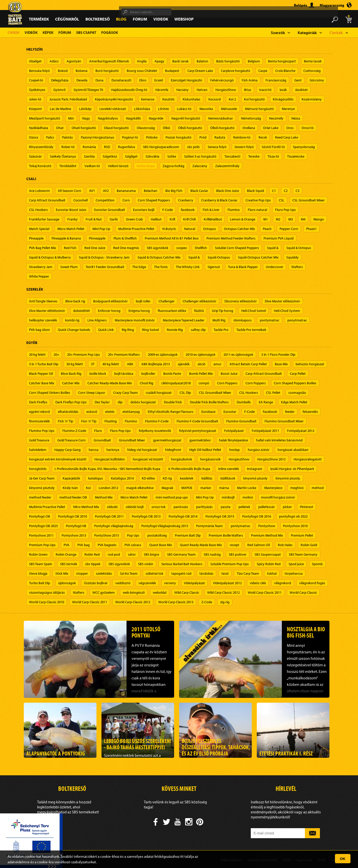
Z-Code (207, 602)
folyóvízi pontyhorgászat (198, 431)
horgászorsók (210, 459)
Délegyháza (60, 80)
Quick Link (106, 330)
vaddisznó (123, 583)
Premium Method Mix (267, 535)
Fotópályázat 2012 (301, 431)
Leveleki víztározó (113, 109)
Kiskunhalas (192, 99)
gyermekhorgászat (167, 440)
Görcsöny (317, 80)
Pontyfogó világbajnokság (114, 526)
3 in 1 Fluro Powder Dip (278, 354)
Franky (73, 219)
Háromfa (162, 90)
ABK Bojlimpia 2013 (156, 364)
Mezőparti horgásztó (45, 118)
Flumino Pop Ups (42, 431)
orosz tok (159, 507)
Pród (203, 137)
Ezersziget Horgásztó (187, 80)
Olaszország (146, 128)
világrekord (283, 583)
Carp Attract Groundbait (47, 200)
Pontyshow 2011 (41, 535)
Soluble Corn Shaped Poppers (237, 248)
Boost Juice (229, 374)
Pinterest (307, 507)
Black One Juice (228, 191)
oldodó (112, 507)
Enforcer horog (109, 311)
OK (343, 859)
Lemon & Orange (243, 219)
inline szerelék (229, 469)
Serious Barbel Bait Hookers (182, 564)
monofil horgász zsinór (278, 497)
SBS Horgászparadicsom (161, 147)
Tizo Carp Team (248, 573)
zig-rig (225, 602)
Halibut (156, 219)
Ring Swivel (150, 330)
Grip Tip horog (223, 311)
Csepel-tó (36, 80)
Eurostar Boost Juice (71, 210)
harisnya (113, 450)
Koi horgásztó (254, 99)
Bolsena (82, 71)
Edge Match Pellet (294, 402)
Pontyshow (267, 526)
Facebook (270, 412)
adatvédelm (17, 862)
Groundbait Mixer (132, 440)
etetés (110, 412)
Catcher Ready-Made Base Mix (110, 383)
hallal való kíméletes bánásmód (279, 440)
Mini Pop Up (101, 229)
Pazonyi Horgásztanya (97, 137)
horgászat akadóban (293, 450)
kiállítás (207, 478)
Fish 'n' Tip (66, 421)
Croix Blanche (285, 71)
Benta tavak (313, 61)
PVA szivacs (133, 545)
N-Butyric (169, 229)
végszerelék (147, 583)
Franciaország (276, 80)
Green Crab (134, 219)
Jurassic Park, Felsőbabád (68, 99)
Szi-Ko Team (129, 573)
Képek (48, 32)
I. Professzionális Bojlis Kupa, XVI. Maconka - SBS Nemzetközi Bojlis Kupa (107, 469)
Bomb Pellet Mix (201, 374)
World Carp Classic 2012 (133, 602)
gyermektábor (200, 440)
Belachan (151, 191)
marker (206, 488)
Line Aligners (97, 320)
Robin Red (92, 554)
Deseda (82, 80)
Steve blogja (38, 573)
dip (120, 402)
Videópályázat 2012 (227, 583)
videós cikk (258, 583)
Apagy (159, 61)
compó (204, 383)
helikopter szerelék (43, 320)
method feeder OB (73, 497)
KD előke (148, 478)
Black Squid (256, 191)
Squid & (273, 248)
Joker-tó (35, 99)
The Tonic (161, 267)
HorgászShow (226, 90)
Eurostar (230, 412)
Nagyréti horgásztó (186, 118)
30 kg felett (75, 364)
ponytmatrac (297, 320)
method (318, 488)
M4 (303, 219)
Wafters (297, 267)
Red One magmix (126, 248)
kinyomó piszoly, (288, 478)
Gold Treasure (39, 440)
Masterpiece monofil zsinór (135, 320)
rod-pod (114, 554)
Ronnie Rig (175, 330)
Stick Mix (62, 573)
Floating (111, 421)
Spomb (317, 564)
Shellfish (201, 248)
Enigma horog (139, 311)
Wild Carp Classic (187, 592)
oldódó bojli (135, 507)
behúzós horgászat (310, 364)
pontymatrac (270, 320)
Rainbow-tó (242, 137)
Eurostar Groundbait (110, 210)
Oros (290, 128)
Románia (89, 147)
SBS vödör (146, 564)
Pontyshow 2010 (295, 526)
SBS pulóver (238, 554)
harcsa (94, 450)
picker (287, 507)
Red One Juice (95, 248)
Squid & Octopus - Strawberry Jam (104, 257)
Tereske (254, 156)
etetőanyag (131, 412)
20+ (56, 354)
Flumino (234, 210)
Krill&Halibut (213, 219)
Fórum (140, 19)
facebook (188, 210)
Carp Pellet (298, 374)
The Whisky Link (188, 267)
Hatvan (202, 90)
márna (224, 488)
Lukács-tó (184, 109)
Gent (298, 80)
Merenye (288, 109)
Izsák (283, 90)
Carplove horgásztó (236, 71)
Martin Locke (247, 488)
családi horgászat (159, 393)
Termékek (39, 19)
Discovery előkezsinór (241, 301)
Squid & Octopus (299, 248)
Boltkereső (98, 19)
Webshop (184, 19)
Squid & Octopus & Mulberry (50, 257)
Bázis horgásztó (228, 61)
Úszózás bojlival (96, 583)
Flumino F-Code (157, 421)
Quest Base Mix (161, 545)
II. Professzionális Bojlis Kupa (189, 469)
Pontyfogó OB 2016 (257, 516)
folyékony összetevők (155, 431)
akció (202, 364)
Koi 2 (232, 99)
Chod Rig (147, 383)
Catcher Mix (71, 383)
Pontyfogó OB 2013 (146, 516)
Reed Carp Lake (287, 137)
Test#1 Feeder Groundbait (105, 267)
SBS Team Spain (41, 564)
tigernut (214, 267)
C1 (274, 191)
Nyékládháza (39, 128)
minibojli (228, 497)
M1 (266, 219)
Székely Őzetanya (63, 156)
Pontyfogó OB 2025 (43, 526)
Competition (105, 200)
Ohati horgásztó (84, 128)
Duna (99, 80)
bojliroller (148, 374)
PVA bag (84, 545)
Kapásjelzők (71, 478)
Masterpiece (273, 488)
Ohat (60, 128)
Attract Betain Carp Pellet (248, 364)
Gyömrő (59, 90)
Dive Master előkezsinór (282, 301)
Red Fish (70, 248)
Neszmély (276, 118)
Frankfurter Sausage (44, 219)
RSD (107, 147)
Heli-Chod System (287, 311)
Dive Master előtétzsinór (47, 311)
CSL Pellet (273, 393)
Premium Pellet (302, 535)
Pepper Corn (289, 229)
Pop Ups (133, 535)
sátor (132, 554)
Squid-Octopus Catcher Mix (258, 257)
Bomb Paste (172, 374)
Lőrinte (163, 109)
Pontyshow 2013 (74, 535)
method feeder (40, 497)
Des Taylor (102, 402)
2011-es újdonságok (238, 354)
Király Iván (70, 488)
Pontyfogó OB (40, 516)
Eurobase (208, 412)
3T (93, 364)
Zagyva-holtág (173, 166)
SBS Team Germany (303, 554)
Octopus (210, 229)
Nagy (86, 118)
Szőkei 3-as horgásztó (200, 156)
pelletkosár (267, 507)
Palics (50, 137)
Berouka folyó (39, 71)
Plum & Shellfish (125, 238)
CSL (282, 200)
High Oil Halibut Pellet (205, 450)
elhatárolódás (68, 412)
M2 (278, 219)
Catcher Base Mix (42, 383)
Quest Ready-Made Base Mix (201, 545)
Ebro (143, 80)
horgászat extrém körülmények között (58, 459)
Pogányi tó (130, 137)
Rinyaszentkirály (41, 147)
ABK (130, 364)
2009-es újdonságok (163, 354)
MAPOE (187, 488)
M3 (291, 219)
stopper (82, 573)
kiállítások (228, 478)
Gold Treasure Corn (72, 440)
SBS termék (69, 564)
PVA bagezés (107, 545)
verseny (170, 583)
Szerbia (89, 156)
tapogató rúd (181, 573)
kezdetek (187, 478)
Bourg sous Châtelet (142, 71)
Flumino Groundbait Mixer (284, 421)
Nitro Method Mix (86, 507)
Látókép (85, 109)
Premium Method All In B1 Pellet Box (172, 238)
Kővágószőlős (283, 99)
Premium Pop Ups (42, 545)
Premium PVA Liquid (279, 238)
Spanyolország (304, 147)
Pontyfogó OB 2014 (183, 516)
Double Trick (173, 402)
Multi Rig (219, 320)
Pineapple (36, 238)
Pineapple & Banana (66, 238)
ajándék (184, 364)
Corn (126, 200)
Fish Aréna (250, 80)
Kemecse (148, 99)
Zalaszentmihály (227, 166)
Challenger (167, 301)
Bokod (63, 71)
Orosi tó (308, 128)
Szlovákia (152, 156)
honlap (234, 450)
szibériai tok (154, 573)
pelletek (244, 507)
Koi (88, 488)
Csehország (312, 71)
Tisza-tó (273, 156)
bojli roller (143, 301)
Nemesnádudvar (221, 118)
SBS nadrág (212, 554)
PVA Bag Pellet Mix (42, 248)
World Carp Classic (303, 592)
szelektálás (104, 573)
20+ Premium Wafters (124, 354)
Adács (54, 61)
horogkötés (38, 469)
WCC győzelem (104, 592)
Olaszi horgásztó (116, 128)
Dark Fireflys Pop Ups (71, 402)
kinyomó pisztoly (42, 488)
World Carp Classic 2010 (47, 602)
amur (217, 364)
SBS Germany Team (181, 554)
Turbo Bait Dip (40, 583)
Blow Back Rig (71, 374)
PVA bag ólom (39, 330)
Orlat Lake (271, 128)
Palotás (68, 137)
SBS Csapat (86, 32)
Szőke (172, 156)
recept (234, 545)
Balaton (202, 61)
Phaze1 (311, 229)
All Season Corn (70, 191)
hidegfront (173, 450)
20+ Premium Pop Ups (84, 354)
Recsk (263, 137)
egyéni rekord (39, 412)
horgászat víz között (148, 459)
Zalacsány (200, 166)
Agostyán (74, 61)
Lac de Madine (61, 109)
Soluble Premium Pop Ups (230, 564)
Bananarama (126, 191)
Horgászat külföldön (110, 459)
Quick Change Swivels (74, 330)
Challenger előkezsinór (200, 301)
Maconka (206, 109)
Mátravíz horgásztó (259, 109)
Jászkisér (301, 90)
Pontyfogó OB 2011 (109, 516)
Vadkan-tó (92, 166)
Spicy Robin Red (269, 564)
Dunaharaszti (121, 80)
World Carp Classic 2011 (90, 602)
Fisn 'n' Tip (89, 421)
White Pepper (39, 276)
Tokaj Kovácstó (40, 166)
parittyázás (204, 507)
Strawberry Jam (41, 267)
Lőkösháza (142, 109)
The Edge (139, 267)
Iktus (248, 90)
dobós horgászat (143, 402)
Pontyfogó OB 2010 (73, 516)
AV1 (92, 191)
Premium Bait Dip (188, 535)
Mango (319, 219)
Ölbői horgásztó (190, 128)
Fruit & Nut (94, 219)
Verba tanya (146, 166)
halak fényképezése (233, 440)
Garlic (114, 219)
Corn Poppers (227, 383)
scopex (182, 248)
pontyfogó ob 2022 (293, 516)
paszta (226, 507)
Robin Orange (66, 554)
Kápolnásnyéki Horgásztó (114, 99)
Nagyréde (156, 118)
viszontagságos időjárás (47, 592)
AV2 (106, 191)
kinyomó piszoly (255, 478)
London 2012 (108, 488)
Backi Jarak (181, 61)
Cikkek (14, 32)
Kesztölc (168, 99)
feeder (290, 412)
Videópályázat (194, 583)
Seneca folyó (217, 147)
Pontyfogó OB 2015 (220, 516)
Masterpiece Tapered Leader (184, 320)
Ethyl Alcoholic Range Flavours (171, 412)
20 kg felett (37, 354)
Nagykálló (133, 118)
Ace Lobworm (39, 191)
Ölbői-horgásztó (222, 128)
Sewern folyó (244, 147)
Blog (121, 19)
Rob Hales (285, 545)
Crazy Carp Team (126, 393)
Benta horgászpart (282, 61)
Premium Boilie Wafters (226, 535)
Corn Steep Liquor (92, 393)
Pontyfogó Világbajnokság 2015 (165, 526)
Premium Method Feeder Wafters (231, 238)
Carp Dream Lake (200, 71)
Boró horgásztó (107, 71)
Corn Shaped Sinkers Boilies (50, 393)
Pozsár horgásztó (178, 137)
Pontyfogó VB (76, 526)
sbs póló (193, 147)
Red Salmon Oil (259, 545)
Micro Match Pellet (71, 229)
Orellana (249, 128)
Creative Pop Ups (258, 200)
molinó (248, 497)
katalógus (96, 478)
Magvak (167, 488)
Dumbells (244, 402)
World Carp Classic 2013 (176, 602)
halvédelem (38, 450)
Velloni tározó (118, 166)
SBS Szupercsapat (268, 554)
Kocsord (215, 99)
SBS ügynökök (158, 248)
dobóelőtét (82, 311)
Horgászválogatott (308, 459)
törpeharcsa (294, 573)
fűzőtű (199, 311)
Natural (190, 229)
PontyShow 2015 (107, 535)
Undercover (275, 267)
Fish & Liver (211, 210)
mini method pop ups (172, 497)
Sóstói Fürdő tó (273, 147)
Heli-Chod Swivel (254, 311)
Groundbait (102, 440)
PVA (67, 545)
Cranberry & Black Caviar (219, 200)
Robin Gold (309, 545)
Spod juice (296, 564)
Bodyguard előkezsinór (110, 301)
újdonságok (67, 583)
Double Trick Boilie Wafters (209, 402)
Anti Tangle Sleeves (43, 301)
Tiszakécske (296, 156)
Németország (251, 118)
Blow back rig (75, 301)
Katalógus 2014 (122, 478)
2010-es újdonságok (201, 354)
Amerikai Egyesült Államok (109, 61)
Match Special (39, 229)
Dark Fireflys (38, 402)
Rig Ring (128, 330)
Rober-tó (68, 147)
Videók (161, 19)
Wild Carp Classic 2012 (223, 592)
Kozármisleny (312, 99)
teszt (225, 573)
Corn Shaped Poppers (154, 200)
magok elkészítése (140, 488)
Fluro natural (257, 210)
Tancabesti (232, 156)
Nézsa (296, 118)
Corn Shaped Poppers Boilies (295, 383)
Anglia (142, 61)
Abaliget (35, 61)
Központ (35, 109)
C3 (297, 191)
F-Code (168, 210)
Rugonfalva (127, 147)
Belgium (254, 61)
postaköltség (157, 535)
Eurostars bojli (144, 210)
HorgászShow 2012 (271, 459)
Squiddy (292, 257)
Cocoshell (81, 200)
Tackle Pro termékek (251, 330)
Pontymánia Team (209, 526)
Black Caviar (199, 191)
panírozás (181, 507)
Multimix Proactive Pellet (136, 229)
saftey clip (198, 330)
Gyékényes (37, 90)
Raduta (220, 137)
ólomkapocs (243, 320)
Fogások (110, 32)
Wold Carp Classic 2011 (265, 592)
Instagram (255, 469)
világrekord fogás (312, 583)
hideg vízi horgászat (142, 450)
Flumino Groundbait (241, 421)
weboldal (160, 592)
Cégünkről (67, 19)
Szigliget (131, 156)
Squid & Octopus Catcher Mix (159, 257)
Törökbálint (68, 166)
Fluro (98, 431)
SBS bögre (151, 554)
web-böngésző (134, 592)
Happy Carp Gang (68, 450)
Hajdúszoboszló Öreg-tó (129, 90)
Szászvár (35, 156)
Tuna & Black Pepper (243, 267)
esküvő (92, 412)
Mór (71, 118)
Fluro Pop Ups (285, 210)
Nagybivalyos (108, 118)
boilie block (98, 374)
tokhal (272, 573)
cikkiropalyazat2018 (176, 383)
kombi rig (72, 320)
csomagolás (297, 393)
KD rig (167, 478)
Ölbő (166, 128)
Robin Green (38, 554)
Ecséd (159, 80)
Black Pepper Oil (41, 374)
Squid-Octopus (219, 257)
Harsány (183, 90)
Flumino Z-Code (74, 431)
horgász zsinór (259, 450)
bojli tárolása (124, 374)
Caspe (263, 71)
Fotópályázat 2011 (265, 431)
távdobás (206, 573)
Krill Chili (189, 219)
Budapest (172, 71)
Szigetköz (110, 156)
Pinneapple (97, 238)
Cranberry (186, 200)
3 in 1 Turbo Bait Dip (44, 364)
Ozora (34, 137)
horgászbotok (182, 459)
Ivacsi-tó (265, 90)
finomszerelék (39, 421)
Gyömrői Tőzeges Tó (88, 90)
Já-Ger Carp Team (42, 478)
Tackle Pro (221, 330)
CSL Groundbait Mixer (309, 200)
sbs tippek (93, 564)
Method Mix (104, 497)
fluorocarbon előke (172, 311)
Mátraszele (229, 109)
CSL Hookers (38, 210)
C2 (286, 191)
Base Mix (281, 364)
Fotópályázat (234, 431)
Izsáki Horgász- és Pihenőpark (292, 469)
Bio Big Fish (174, 191)
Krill (172, 219)
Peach (267, 229)
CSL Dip (185, 393)
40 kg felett (111, 364)
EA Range (266, 402)
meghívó (297, 488)
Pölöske (152, 137)
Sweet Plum (69, 267)
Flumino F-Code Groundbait (197, 421)
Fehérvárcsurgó (222, 80)
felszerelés (310, 412)
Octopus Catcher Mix (239, 229)
